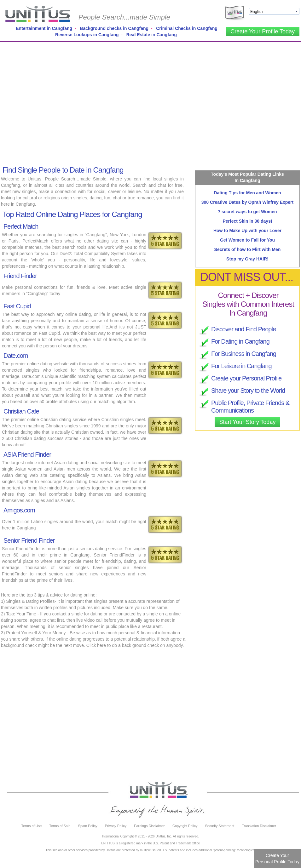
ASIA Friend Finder (27, 454)
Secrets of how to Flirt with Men (248, 249)
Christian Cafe (21, 411)
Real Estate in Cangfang (152, 35)
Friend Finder (20, 276)
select (297, 11)
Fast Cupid (17, 306)
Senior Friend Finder (29, 540)
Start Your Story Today (248, 422)
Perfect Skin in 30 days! (247, 221)
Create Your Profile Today (263, 31)
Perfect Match (21, 226)
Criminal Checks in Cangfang (187, 28)
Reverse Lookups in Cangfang (87, 35)
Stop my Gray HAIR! (247, 259)
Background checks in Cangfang (114, 28)
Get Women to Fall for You (247, 240)
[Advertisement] (59, 103)
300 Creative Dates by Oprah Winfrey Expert (247, 202)
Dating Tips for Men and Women (247, 193)
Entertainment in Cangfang (44, 28)
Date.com (16, 356)
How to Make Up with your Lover (247, 231)
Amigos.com (19, 510)
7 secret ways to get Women (247, 212)
